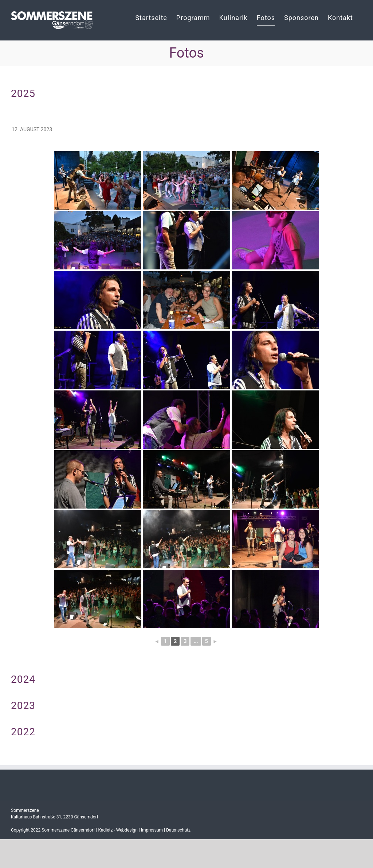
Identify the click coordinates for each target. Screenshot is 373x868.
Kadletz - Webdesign (118, 830)
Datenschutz (178, 830)
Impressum (152, 830)
